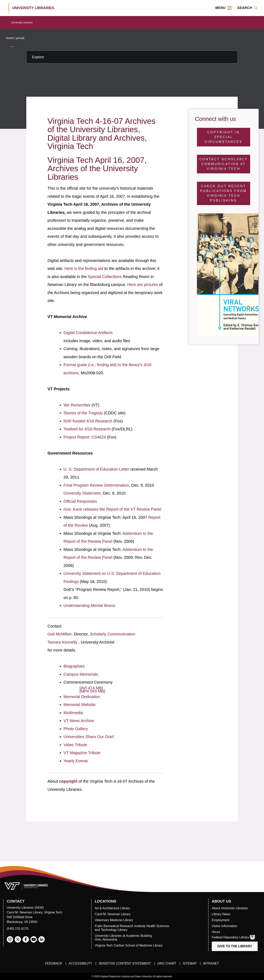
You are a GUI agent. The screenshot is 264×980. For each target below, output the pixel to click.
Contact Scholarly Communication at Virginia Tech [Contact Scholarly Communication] (223, 164)
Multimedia (73, 713)
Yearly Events (76, 761)
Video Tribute (75, 745)
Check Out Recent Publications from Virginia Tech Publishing (224, 193)
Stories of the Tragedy (84, 413)
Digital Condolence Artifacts (88, 333)
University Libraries (22, 22)
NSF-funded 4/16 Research (88, 421)
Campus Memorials (81, 674)
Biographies (74, 666)
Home (10, 38)
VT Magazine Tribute (82, 753)
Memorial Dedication (82, 697)
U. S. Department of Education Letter (97, 469)
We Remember (77, 405)
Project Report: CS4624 (85, 437)
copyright (69, 781)
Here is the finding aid (85, 268)
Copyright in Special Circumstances (223, 137)
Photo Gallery (76, 729)
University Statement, (83, 493)
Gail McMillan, (61, 634)
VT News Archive (79, 721)
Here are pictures (143, 285)
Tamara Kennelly (63, 642)
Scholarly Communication (113, 634)
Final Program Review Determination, (97, 485)
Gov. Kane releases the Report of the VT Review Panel (112, 509)
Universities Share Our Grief (89, 737)
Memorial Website (80, 705)
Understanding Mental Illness (89, 606)
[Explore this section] (132, 57)
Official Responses (80, 501)
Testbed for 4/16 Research (88, 429)
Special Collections (105, 277)
